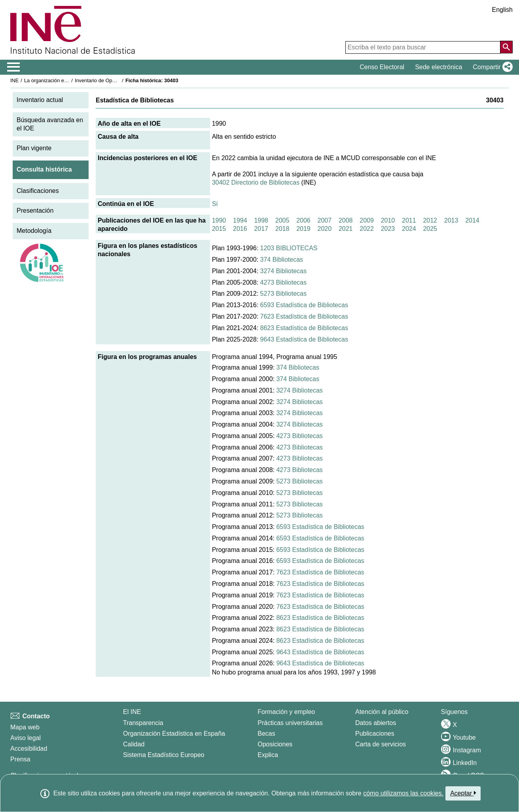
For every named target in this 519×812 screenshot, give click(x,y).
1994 (240, 220)
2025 (430, 229)
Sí (215, 204)
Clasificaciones (38, 191)
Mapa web (25, 727)
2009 (367, 220)
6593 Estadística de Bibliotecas (304, 305)
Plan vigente (34, 148)
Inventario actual (40, 100)
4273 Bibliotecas (283, 282)
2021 (346, 229)
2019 (303, 229)
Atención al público (382, 712)
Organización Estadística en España (174, 734)
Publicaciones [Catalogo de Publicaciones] (375, 734)
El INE (132, 712)
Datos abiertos (376, 723)
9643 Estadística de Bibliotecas (304, 339)
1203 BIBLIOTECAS (289, 248)
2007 (325, 220)
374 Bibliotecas (282, 260)
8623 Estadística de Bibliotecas (304, 328)
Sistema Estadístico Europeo (164, 755)
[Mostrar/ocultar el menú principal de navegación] (14, 67)
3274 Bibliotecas (283, 271)
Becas (266, 734)
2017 (261, 229)
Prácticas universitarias (290, 723)
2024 (409, 229)
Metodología (34, 231)
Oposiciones (275, 744)
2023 (388, 229)
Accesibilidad (29, 749)
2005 (282, 220)
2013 (451, 220)
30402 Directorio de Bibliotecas (256, 182)
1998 (261, 220)
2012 (430, 220)
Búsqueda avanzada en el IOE (50, 124)
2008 (346, 220)
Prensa (20, 759)
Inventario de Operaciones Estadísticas (119, 80)
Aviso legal (26, 738)
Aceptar (463, 793)
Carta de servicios (381, 744)
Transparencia (143, 723)
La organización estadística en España (68, 80)
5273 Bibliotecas (283, 294)
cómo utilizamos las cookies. (403, 793)
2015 (219, 229)
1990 (219, 220)
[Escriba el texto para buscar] (423, 47)
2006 (303, 220)
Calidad (134, 744)
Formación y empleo (286, 712)
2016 (240, 229)
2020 (325, 229)
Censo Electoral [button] (382, 67)
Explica (268, 755)
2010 (388, 220)
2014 (472, 220)
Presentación (35, 211)
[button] (491, 67)
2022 (367, 229)
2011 (409, 220)
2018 (282, 229)
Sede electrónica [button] (438, 67)
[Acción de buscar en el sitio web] (506, 47)
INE (14, 80)
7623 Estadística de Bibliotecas (304, 316)
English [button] (502, 10)
